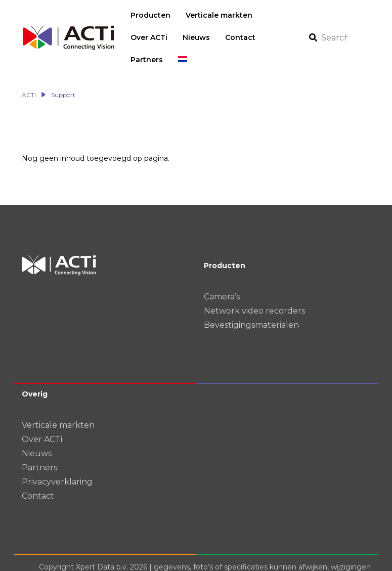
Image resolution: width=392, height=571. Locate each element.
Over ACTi (42, 417)
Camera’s (222, 274)
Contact (38, 474)
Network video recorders (254, 289)
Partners (39, 445)
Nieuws (37, 431)
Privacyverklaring (57, 459)
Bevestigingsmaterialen (251, 303)
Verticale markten (58, 403)
